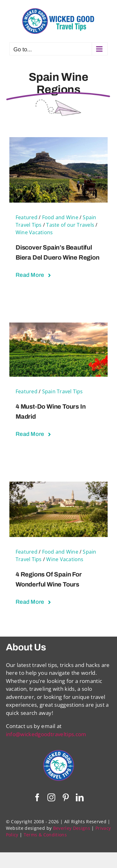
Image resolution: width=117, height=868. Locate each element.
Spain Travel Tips (63, 391)
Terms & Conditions (45, 835)
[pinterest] (66, 797)
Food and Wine (60, 217)
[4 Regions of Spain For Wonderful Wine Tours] (58, 486)
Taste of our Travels (70, 225)
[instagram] (51, 797)
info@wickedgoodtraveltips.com (46, 734)
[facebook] (37, 797)
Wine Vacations (34, 232)
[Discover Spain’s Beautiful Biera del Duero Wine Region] (58, 141)
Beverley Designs (72, 828)
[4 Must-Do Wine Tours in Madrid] (58, 326)
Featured (27, 217)
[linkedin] (80, 797)
